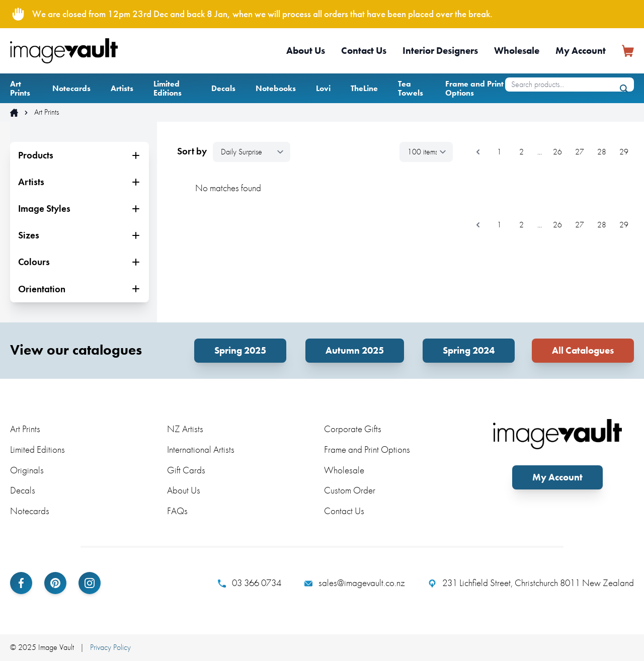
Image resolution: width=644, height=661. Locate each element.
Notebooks (276, 88)
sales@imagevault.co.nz (355, 583)
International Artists (201, 449)
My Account (581, 51)
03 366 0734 (250, 583)
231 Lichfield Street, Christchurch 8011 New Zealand (531, 583)
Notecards (71, 88)
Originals (27, 470)
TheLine (364, 88)
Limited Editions (168, 88)
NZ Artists (185, 429)
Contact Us (364, 51)
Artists (122, 88)
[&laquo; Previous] (478, 152)
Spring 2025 (240, 350)
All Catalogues (583, 350)
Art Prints (20, 88)
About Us (306, 51)
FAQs (177, 511)
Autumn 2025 (355, 350)
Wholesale (517, 51)
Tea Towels (411, 88)
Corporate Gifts (353, 429)
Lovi (323, 88)
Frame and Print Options (474, 88)
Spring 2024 (469, 350)
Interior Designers (440, 51)
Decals (223, 88)
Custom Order (350, 490)
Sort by (192, 151)
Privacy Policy (110, 647)
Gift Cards (186, 470)
